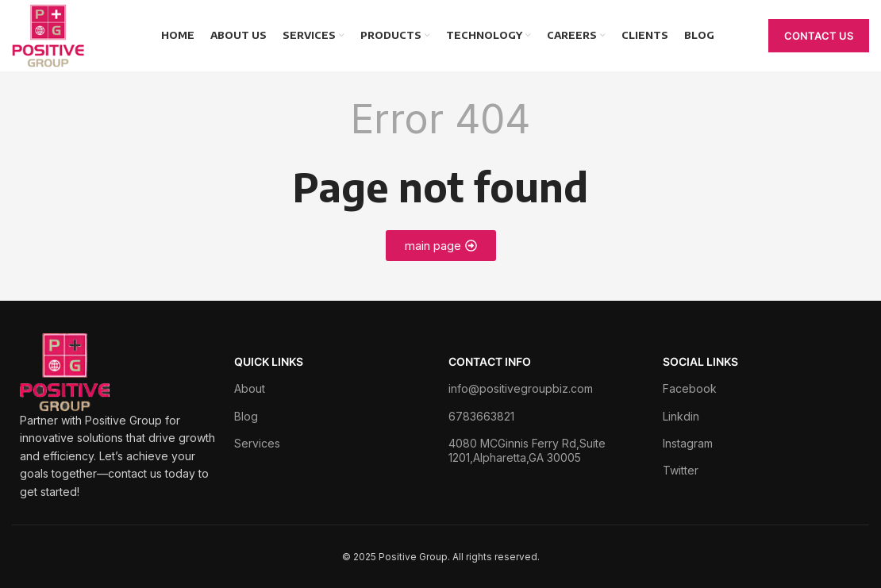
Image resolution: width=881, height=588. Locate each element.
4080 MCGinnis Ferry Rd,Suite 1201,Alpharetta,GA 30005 (527, 450)
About (250, 388)
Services (257, 443)
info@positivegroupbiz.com (521, 388)
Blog (246, 416)
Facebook (690, 388)
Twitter (681, 470)
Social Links (700, 361)
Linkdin (681, 416)
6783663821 (481, 416)
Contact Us (819, 36)
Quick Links (269, 361)
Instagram (688, 443)
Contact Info (490, 361)
